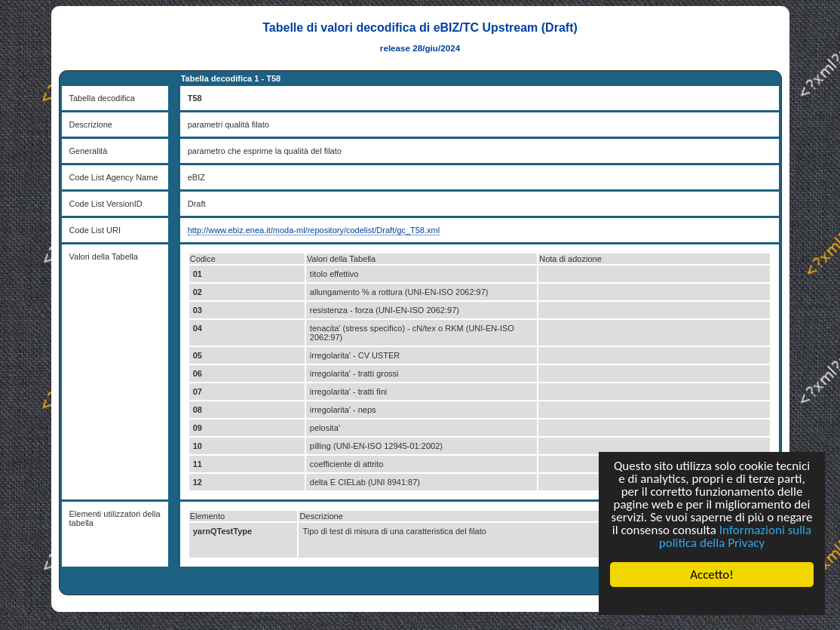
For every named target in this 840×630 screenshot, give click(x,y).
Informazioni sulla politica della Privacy (735, 536)
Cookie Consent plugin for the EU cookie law (712, 601)
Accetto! (712, 575)
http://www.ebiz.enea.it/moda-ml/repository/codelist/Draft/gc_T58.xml (314, 230)
